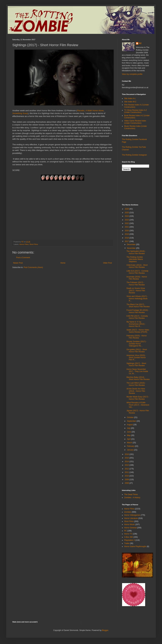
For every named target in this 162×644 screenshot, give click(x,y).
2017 (127, 241)
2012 (127, 469)
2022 (127, 223)
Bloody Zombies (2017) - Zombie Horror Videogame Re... (137, 344)
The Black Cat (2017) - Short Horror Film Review (138, 306)
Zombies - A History (132, 498)
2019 (127, 234)
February (131, 446)
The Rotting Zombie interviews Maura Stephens (135, 259)
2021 (127, 227)
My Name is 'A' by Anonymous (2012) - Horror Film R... (136, 324)
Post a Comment (23, 258)
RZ (140, 43)
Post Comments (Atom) (33, 267)
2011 (127, 472)
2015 (127, 458)
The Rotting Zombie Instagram (134, 155)
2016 (127, 454)
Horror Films (24, 244)
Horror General (130, 528)
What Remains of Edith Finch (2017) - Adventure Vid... (138, 405)
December (132, 244)
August (130, 425)
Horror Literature (131, 518)
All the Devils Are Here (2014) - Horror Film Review (136, 391)
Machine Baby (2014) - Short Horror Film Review (138, 378)
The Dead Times (131, 494)
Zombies (128, 512)
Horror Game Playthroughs (135, 546)
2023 (127, 220)
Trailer (127, 543)
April (129, 439)
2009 (127, 480)
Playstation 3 (130, 540)
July (129, 428)
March (130, 443)
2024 (127, 216)
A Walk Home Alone (94, 111)
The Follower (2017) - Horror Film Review (136, 284)
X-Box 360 (129, 537)
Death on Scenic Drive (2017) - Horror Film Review (136, 291)
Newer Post (18, 263)
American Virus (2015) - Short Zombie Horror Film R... (136, 358)
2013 (127, 465)
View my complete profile (132, 74)
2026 (127, 209)
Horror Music (130, 524)
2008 (127, 483)
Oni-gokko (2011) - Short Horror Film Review (137, 351)
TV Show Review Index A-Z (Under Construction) (135, 111)
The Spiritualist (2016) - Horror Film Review (136, 252)
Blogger (105, 630)
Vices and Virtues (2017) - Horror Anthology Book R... (137, 299)
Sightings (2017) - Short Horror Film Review (136, 364)
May (129, 435)
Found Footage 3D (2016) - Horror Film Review (138, 311)
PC (126, 531)
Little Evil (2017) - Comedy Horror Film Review (137, 272)
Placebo (81, 111)
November (132, 248)
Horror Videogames (132, 515)
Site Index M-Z (130, 102)
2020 (127, 231)
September (132, 421)
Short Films (34, 244)
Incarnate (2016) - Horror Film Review (137, 278)
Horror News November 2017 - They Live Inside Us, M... (137, 371)
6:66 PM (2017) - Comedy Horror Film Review (137, 317)
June (129, 432)
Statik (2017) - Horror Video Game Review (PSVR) (138, 331)
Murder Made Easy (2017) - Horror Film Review (138, 398)
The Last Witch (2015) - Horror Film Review (136, 384)
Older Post (107, 263)
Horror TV (128, 534)
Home (63, 263)
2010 (127, 476)
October (131, 417)
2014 (127, 462)
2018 (127, 238)
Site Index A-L (130, 98)
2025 (127, 213)
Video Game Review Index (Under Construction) (135, 122)
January (131, 450)
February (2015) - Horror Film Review (137, 337)
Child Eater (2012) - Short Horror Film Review (137, 266)
